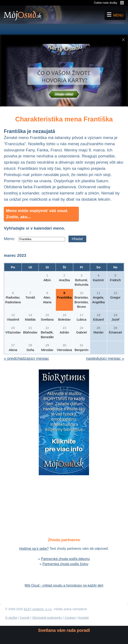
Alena (13, 350)
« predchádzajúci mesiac (26, 358)
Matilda (30, 319)
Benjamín (81, 350)
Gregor (115, 297)
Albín (47, 280)
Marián (98, 332)
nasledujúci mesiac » (105, 358)
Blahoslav (30, 332)
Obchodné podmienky (47, 618)
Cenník (25, 618)
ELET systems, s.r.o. (38, 609)
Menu (115, 15)
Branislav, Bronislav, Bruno (82, 302)
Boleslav (64, 319)
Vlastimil (13, 319)
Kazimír (98, 280)
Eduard (98, 319)
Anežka (64, 280)
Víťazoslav (13, 332)
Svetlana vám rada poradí (64, 630)
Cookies (70, 618)
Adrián (64, 332)
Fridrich (115, 280)
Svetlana (47, 319)
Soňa (30, 350)
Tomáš (30, 297)
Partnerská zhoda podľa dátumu (65, 559)
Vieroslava (64, 350)
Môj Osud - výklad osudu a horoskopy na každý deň (64, 585)
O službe (11, 618)
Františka (64, 297)
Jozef (115, 319)
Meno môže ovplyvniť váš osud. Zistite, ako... (37, 214)
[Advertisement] (64, 507)
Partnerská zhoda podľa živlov (65, 564)
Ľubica (81, 319)
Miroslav (47, 350)
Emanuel (115, 332)
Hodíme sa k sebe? (34, 549)
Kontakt (83, 618)
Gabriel (82, 332)
